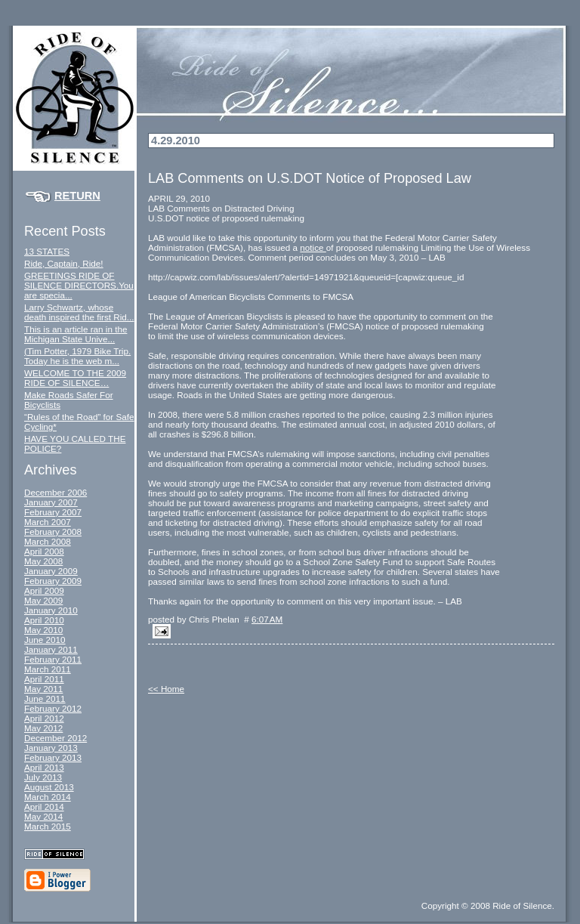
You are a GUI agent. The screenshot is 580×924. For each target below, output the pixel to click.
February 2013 (53, 757)
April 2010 (44, 620)
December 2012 (56, 738)
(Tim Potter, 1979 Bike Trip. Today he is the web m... (77, 356)
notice (313, 247)
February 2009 (53, 581)
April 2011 (44, 679)
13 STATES (47, 251)
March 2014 (48, 797)
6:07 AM (267, 619)
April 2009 (44, 590)
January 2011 (51, 649)
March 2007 (48, 522)
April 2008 (44, 551)
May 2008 (43, 561)
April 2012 (44, 718)
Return (77, 196)
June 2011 (45, 698)
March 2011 (48, 669)
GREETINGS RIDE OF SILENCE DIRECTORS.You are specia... (79, 285)
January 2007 (51, 502)
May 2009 (43, 600)
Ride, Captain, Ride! (64, 263)
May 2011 (43, 689)
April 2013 (44, 767)
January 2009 (51, 571)
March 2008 (48, 541)
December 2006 (56, 492)
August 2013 (49, 787)
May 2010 (43, 630)
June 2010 (45, 640)
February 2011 (53, 659)
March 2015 (48, 826)
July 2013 (43, 777)
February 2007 (53, 512)
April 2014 (44, 807)
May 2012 (43, 728)
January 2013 (51, 748)
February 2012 (53, 708)
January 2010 (51, 610)
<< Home (166, 689)
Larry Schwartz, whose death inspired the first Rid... (79, 312)
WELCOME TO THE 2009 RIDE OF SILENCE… (75, 378)
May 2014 (43, 816)
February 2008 (53, 532)
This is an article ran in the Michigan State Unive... (76, 334)
